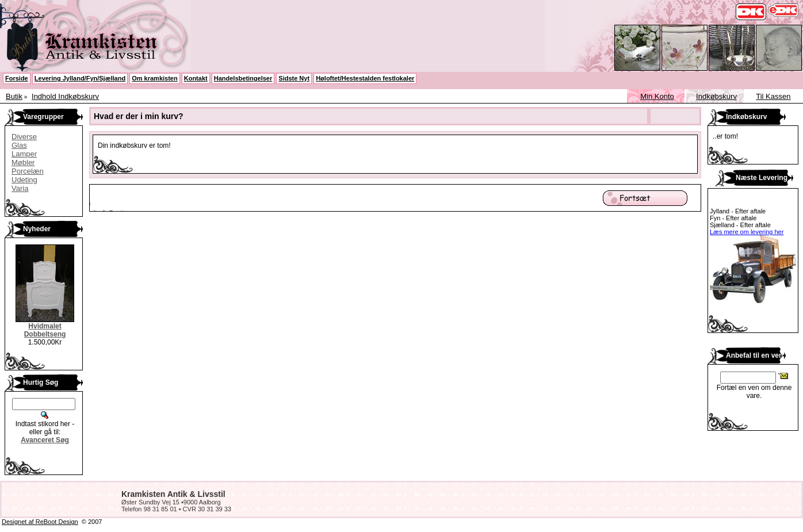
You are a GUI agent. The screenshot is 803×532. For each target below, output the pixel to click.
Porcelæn (28, 171)
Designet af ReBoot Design (40, 522)
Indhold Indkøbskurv (65, 96)
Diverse (24, 137)
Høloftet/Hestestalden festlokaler (365, 78)
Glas (19, 145)
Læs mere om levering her (747, 232)
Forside (17, 78)
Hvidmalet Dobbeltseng (45, 330)
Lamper (24, 154)
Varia (20, 188)
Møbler (23, 162)
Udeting (24, 180)
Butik (14, 96)
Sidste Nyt (294, 78)
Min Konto (657, 96)
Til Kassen (773, 96)
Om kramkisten (154, 78)
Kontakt (196, 78)
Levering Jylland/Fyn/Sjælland (80, 78)
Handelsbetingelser (243, 78)
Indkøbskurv (716, 96)
